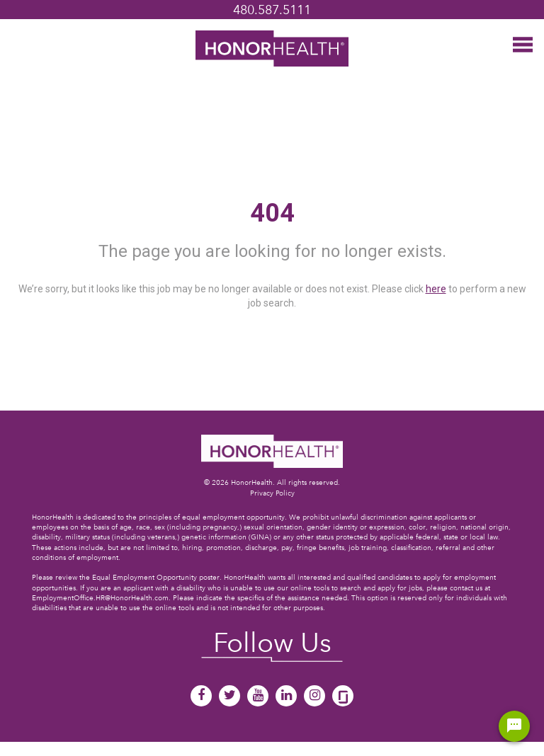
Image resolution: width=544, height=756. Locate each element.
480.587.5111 (272, 10)
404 (272, 213)
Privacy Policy (272, 493)
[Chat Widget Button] (514, 726)
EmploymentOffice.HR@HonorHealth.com (100, 598)
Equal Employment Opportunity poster (156, 577)
